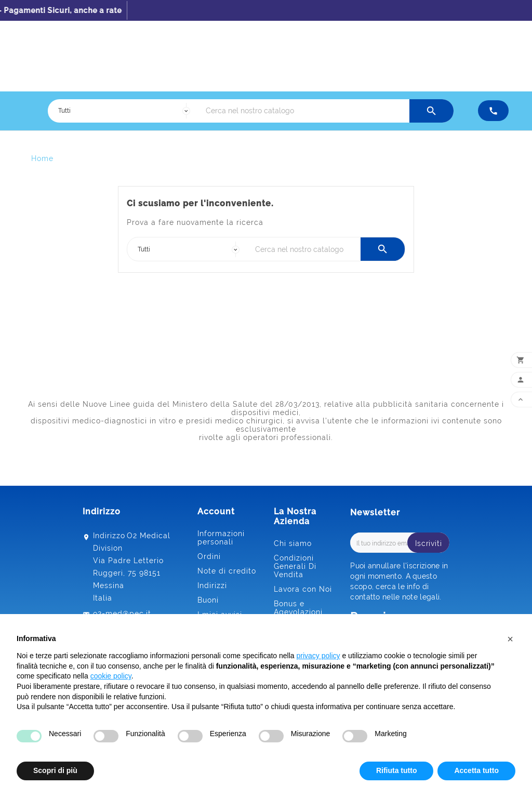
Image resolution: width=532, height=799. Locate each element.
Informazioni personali (221, 538)
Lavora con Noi (303, 589)
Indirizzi (212, 585)
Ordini (209, 556)
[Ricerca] (305, 111)
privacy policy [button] (318, 656)
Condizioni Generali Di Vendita (295, 566)
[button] (510, 639)
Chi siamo (293, 543)
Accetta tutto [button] (476, 770)
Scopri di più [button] (55, 770)
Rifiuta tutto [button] (397, 770)
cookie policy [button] (111, 676)
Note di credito (227, 571)
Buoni (208, 600)
